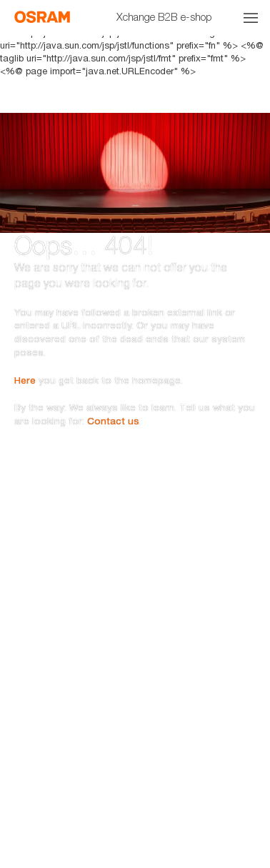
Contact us (113, 386)
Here (25, 344)
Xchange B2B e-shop (164, 16)
